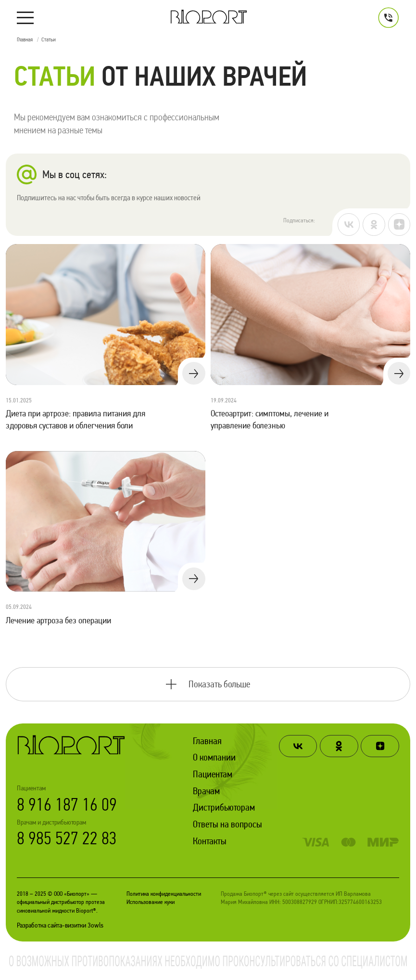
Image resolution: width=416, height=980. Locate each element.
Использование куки (151, 902)
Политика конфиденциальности (164, 894)
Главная (207, 741)
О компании (214, 757)
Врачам (206, 791)
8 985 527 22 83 (67, 838)
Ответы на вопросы (227, 824)
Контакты (210, 841)
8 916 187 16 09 (67, 805)
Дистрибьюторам (224, 807)
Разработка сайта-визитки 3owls (60, 925)
